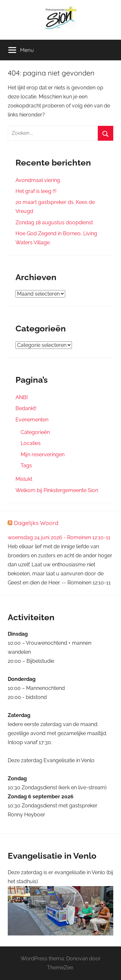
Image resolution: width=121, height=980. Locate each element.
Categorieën (35, 432)
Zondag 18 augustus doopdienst (54, 222)
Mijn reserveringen (43, 455)
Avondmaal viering (38, 180)
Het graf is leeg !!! (36, 191)
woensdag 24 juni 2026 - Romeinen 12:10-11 (59, 537)
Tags (26, 465)
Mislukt (24, 479)
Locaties (31, 443)
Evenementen (32, 420)
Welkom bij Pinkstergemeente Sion (57, 490)
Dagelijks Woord (36, 523)
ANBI (22, 397)
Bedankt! (26, 408)
